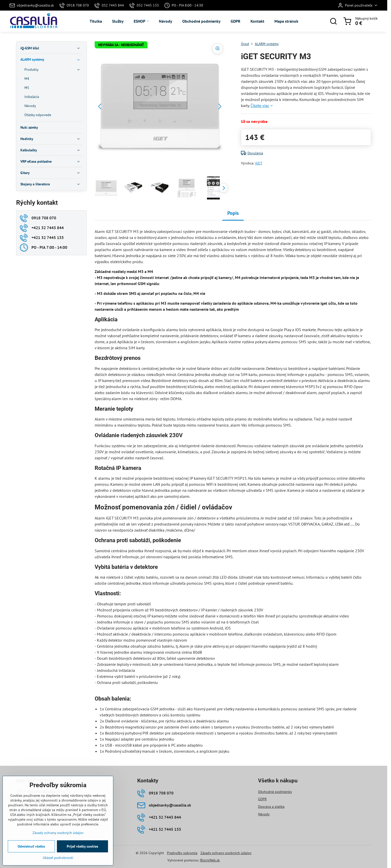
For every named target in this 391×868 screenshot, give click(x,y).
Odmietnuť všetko (31, 846)
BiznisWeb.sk (210, 860)
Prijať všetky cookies (82, 846)
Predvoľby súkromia (182, 853)
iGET (259, 163)
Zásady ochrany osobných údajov (226, 853)
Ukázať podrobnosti (58, 858)
